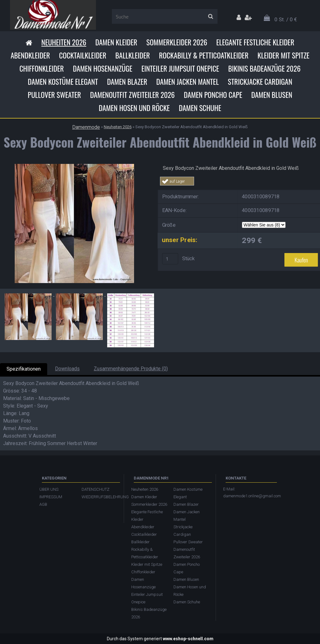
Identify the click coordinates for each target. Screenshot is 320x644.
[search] (210, 17)
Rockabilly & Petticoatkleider (204, 55)
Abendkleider (30, 55)
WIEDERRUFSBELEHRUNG (100, 497)
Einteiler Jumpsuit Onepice (180, 68)
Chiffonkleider (42, 68)
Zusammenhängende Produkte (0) (131, 369)
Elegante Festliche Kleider (255, 42)
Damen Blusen (272, 95)
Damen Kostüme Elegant (63, 82)
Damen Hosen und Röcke (134, 108)
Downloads (67, 369)
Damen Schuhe (200, 108)
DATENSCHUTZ (95, 489)
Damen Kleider (116, 42)
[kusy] (170, 259)
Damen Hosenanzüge (102, 68)
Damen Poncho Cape (213, 95)
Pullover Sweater (54, 95)
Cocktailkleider (83, 55)
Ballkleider (133, 55)
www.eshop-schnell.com (188, 639)
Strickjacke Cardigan (260, 82)
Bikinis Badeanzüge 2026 (264, 68)
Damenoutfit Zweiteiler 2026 (132, 95)
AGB (43, 504)
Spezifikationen (24, 369)
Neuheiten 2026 (64, 42)
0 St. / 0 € (286, 19)
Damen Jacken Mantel (187, 82)
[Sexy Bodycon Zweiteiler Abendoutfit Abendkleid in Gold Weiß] (74, 166)
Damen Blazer (127, 82)
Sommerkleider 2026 (177, 42)
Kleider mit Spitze (283, 55)
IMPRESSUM (51, 497)
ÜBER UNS (49, 489)
